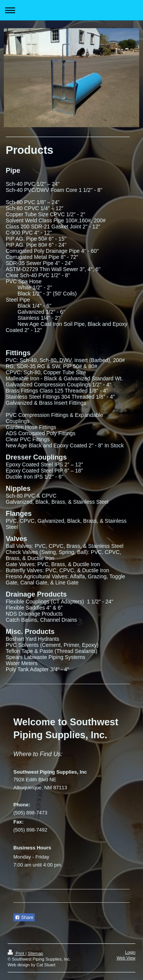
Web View (126, 958)
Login (130, 952)
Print (17, 953)
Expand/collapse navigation (71, 10)
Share (24, 918)
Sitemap (35, 953)
